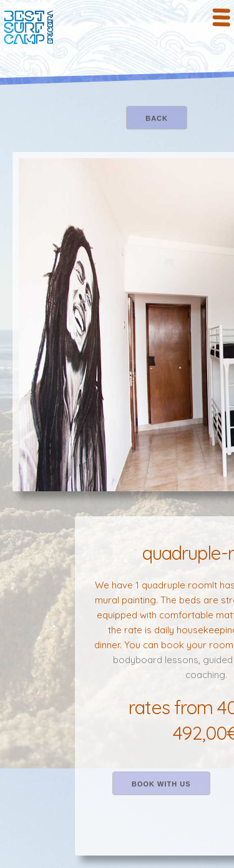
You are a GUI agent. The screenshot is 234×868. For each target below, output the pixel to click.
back (157, 118)
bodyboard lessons (156, 660)
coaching (205, 675)
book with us (161, 784)
